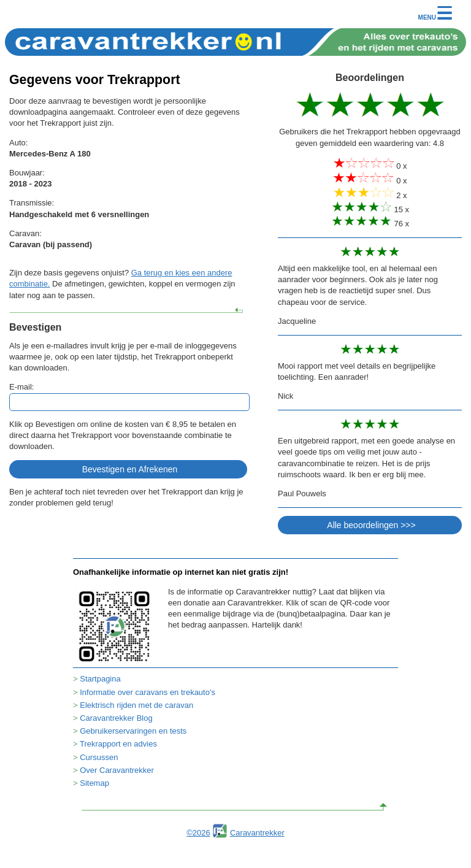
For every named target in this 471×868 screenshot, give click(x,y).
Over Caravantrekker (117, 770)
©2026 (198, 833)
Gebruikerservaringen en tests (133, 731)
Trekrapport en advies (118, 744)
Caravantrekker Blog (116, 718)
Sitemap (94, 783)
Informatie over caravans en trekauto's (147, 692)
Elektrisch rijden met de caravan (136, 705)
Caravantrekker (257, 833)
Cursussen (99, 757)
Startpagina (100, 679)
